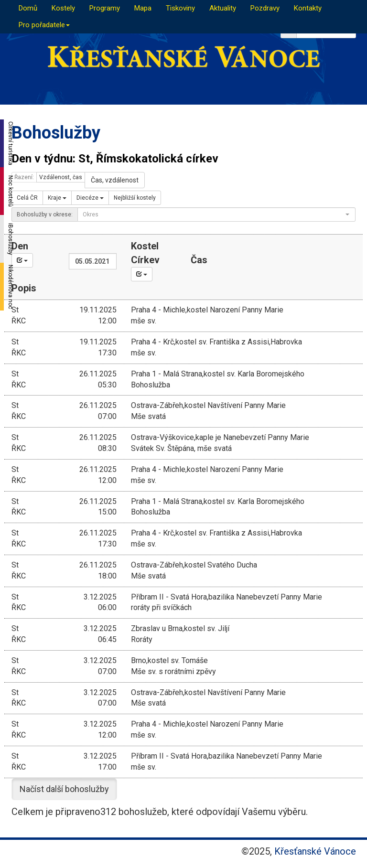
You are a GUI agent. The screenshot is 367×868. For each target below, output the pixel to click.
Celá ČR (27, 198)
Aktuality (223, 8)
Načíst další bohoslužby (64, 789)
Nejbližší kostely (135, 198)
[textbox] (214, 214)
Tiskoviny (180, 8)
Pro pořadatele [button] (44, 25)
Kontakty (308, 8)
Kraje (57, 198)
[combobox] (216, 214)
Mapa (143, 8)
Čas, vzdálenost (115, 180)
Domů (28, 8)
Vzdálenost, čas (61, 177)
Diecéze (90, 198)
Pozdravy (265, 8)
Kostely (63, 8)
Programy (105, 8)
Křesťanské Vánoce (315, 851)
